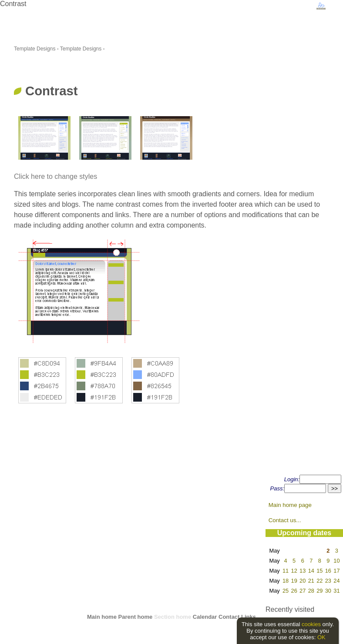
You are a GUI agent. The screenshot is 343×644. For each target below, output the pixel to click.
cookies (311, 624)
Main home (102, 617)
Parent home (136, 617)
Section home (173, 617)
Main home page (290, 505)
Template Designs (35, 49)
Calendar (205, 617)
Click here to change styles (55, 176)
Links (249, 617)
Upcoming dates (304, 533)
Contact (229, 617)
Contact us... (285, 520)
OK (321, 637)
